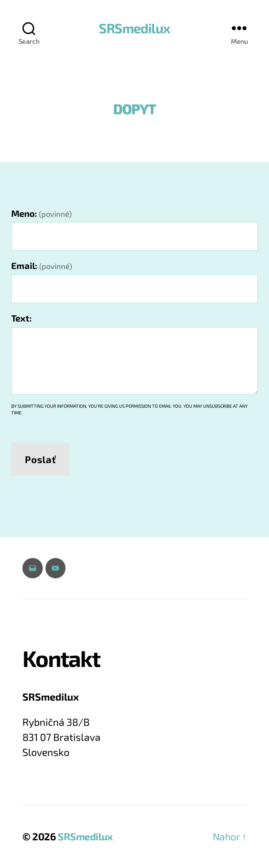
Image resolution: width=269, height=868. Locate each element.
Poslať (40, 459)
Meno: (42, 213)
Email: (42, 265)
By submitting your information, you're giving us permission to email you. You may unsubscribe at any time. (129, 409)
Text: (22, 318)
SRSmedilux (134, 28)
